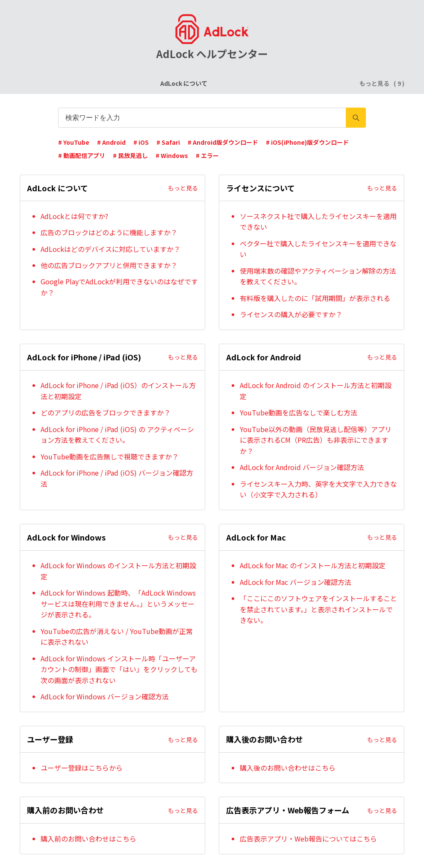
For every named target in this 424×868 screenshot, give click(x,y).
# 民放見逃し (130, 155)
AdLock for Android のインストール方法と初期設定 (316, 391)
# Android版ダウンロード (223, 142)
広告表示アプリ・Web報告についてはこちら (308, 839)
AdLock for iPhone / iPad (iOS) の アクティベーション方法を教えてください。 (117, 435)
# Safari (168, 142)
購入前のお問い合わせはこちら (88, 839)
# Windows (172, 155)
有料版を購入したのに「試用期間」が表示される (315, 298)
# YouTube (74, 142)
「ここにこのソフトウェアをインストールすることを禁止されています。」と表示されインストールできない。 (318, 609)
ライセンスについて (129, 83)
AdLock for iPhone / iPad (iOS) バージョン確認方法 (117, 478)
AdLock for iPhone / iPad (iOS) (212, 83)
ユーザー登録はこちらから (82, 768)
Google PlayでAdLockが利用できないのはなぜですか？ (119, 287)
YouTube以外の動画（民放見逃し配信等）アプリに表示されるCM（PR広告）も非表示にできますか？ (316, 440)
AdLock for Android (296, 83)
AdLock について (66, 83)
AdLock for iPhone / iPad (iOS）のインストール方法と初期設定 (118, 391)
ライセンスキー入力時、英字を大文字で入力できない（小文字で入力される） (318, 489)
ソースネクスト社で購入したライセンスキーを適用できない (318, 222)
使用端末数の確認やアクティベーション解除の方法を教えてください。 (318, 276)
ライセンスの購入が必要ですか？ (291, 314)
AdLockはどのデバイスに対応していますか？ (110, 249)
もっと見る (183, 188)
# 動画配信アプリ (82, 155)
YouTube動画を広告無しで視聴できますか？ (110, 456)
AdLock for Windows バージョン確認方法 (105, 696)
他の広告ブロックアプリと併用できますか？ (109, 265)
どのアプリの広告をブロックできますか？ (106, 412)
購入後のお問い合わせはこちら (288, 768)
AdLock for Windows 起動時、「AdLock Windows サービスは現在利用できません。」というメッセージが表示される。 (118, 604)
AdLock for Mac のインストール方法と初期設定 (313, 565)
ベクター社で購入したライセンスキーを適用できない (318, 249)
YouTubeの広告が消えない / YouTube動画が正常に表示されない (117, 637)
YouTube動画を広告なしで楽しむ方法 (299, 412)
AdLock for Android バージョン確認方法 (302, 467)
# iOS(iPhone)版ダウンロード (307, 142)
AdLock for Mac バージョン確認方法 (296, 582)
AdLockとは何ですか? (74, 216)
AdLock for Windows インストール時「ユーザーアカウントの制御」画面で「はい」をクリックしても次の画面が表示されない (119, 669)
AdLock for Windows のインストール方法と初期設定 (118, 571)
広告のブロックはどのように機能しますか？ (109, 232)
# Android (111, 142)
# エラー (207, 155)
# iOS (141, 142)
